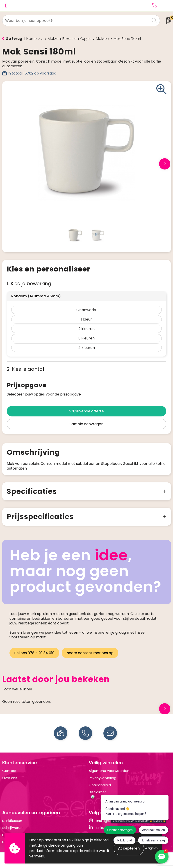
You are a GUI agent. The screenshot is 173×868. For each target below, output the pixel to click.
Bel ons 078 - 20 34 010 (34, 653)
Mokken (102, 39)
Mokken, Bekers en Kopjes (70, 39)
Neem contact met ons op (90, 653)
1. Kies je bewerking (29, 284)
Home (32, 39)
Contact (9, 771)
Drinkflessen (12, 821)
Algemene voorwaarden (109, 771)
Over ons (10, 778)
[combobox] (76, 21)
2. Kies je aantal (25, 369)
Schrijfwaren (12, 828)
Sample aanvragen (86, 424)
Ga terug (14, 39)
